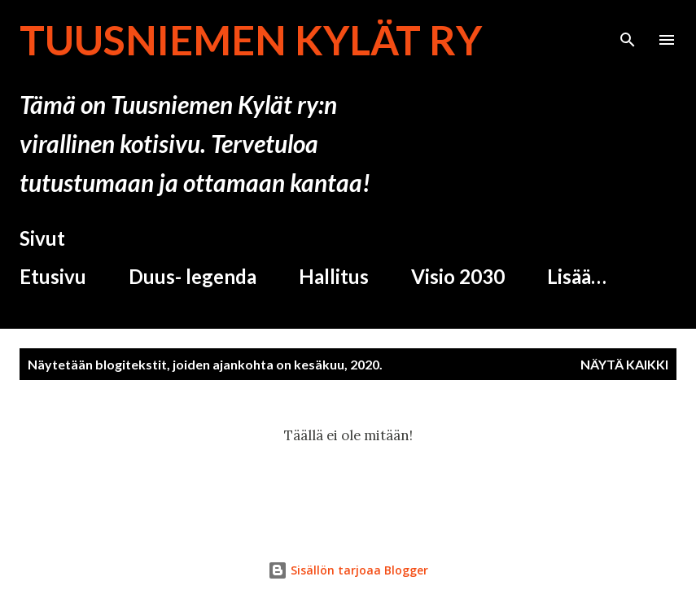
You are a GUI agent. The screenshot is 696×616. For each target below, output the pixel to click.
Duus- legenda (193, 276)
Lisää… (577, 276)
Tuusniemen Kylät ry (251, 40)
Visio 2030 (458, 276)
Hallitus (334, 276)
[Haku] (628, 29)
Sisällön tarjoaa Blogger (348, 570)
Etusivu (53, 276)
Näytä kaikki (624, 364)
